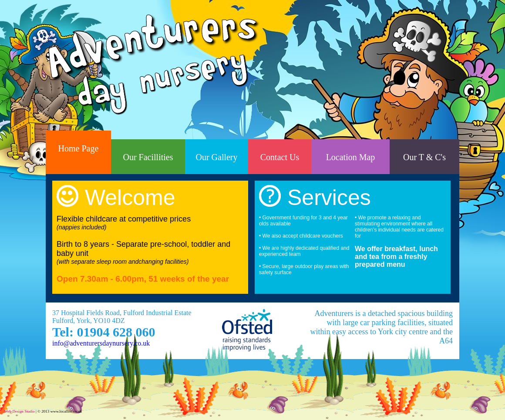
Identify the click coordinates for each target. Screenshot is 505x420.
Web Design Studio (20, 411)
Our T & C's (424, 157)
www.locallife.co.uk (66, 411)
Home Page (79, 148)
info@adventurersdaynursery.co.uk (101, 343)
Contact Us (280, 157)
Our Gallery (216, 157)
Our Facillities (148, 157)
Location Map (351, 157)
